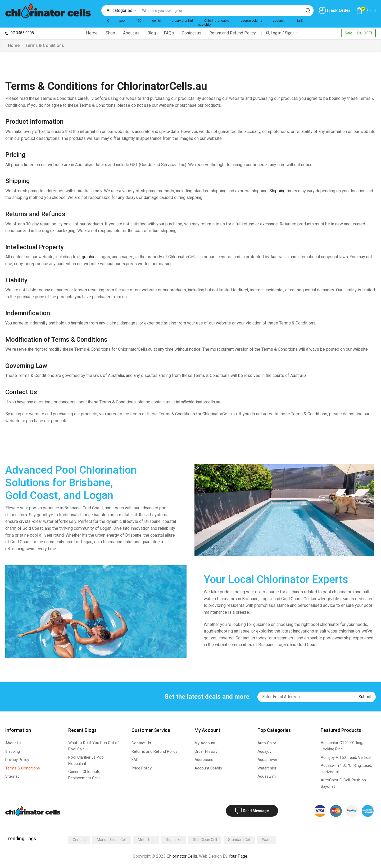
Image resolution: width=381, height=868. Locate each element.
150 (139, 21)
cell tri (157, 21)
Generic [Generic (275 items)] (79, 840)
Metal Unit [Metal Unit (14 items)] (146, 840)
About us (131, 33)
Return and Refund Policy (233, 33)
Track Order (335, 10)
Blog (152, 33)
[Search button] (308, 11)
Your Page (238, 856)
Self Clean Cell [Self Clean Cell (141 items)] (205, 840)
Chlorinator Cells (182, 856)
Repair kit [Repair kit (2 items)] (174, 840)
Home (92, 33)
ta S (300, 21)
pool (122, 21)
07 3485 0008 (20, 33)
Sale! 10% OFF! (358, 33)
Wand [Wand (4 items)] (267, 840)
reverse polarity (251, 21)
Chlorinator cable (217, 21)
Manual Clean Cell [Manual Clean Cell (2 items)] (112, 840)
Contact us (192, 33)
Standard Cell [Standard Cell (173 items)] (239, 840)
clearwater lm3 (183, 21)
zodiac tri (280, 21)
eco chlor (205, 25)
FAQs (169, 33)
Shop (110, 33)
